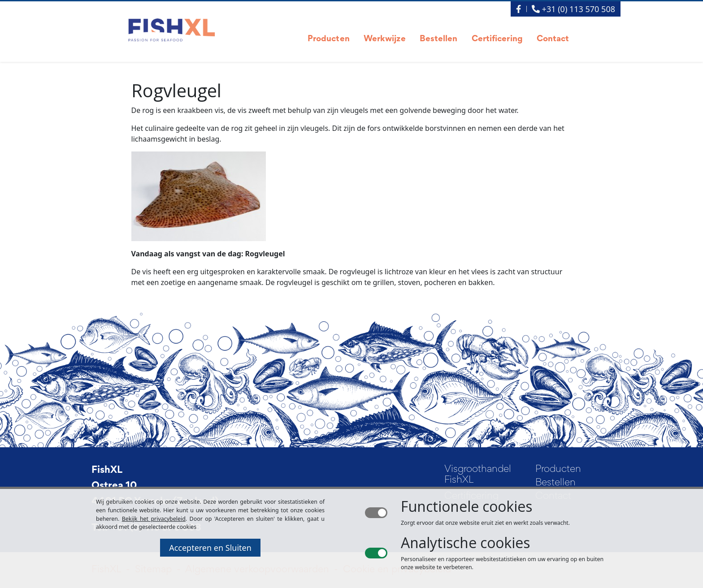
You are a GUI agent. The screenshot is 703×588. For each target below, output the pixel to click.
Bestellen (439, 39)
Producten (329, 39)
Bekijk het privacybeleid (154, 519)
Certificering (497, 39)
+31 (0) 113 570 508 (573, 9)
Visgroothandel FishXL (478, 475)
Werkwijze (385, 39)
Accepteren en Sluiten (210, 548)
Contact (553, 39)
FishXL (107, 471)
